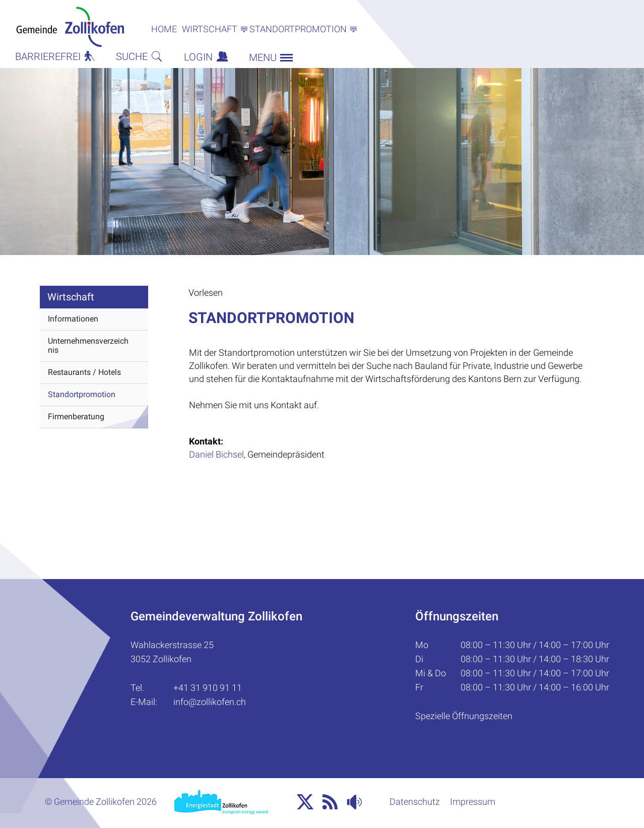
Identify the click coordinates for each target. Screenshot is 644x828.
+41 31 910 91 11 (208, 688)
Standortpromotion (82, 394)
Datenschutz (415, 802)
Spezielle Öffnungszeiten (464, 716)
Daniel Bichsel (216, 454)
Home (164, 29)
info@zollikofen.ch (210, 702)
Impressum (473, 802)
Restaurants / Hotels (84, 372)
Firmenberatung (76, 417)
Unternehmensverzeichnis (88, 345)
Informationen (73, 319)
